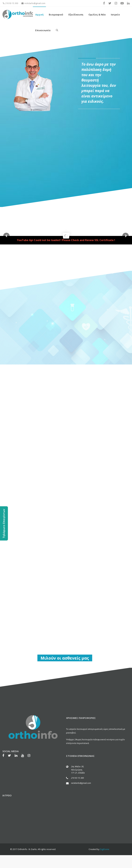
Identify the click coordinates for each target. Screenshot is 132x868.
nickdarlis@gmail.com (33, 3)
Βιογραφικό (56, 14)
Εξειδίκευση (76, 14)
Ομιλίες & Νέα (97, 14)
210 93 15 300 (10, 3)
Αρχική (39, 14)
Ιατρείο (115, 14)
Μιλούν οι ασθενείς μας (65, 658)
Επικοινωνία (43, 30)
